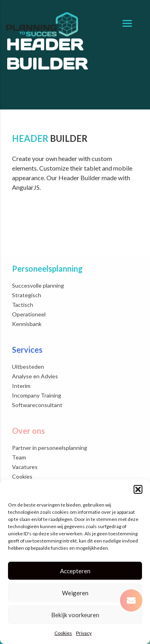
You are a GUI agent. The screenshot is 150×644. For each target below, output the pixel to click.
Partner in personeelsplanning (50, 448)
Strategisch (27, 295)
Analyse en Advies (35, 376)
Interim (21, 386)
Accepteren (75, 571)
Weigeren (75, 593)
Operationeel (29, 314)
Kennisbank (27, 324)
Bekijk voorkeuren (75, 615)
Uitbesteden (28, 367)
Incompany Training (37, 395)
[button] (138, 489)
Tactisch (23, 305)
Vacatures (25, 467)
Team (19, 457)
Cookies (63, 633)
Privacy (84, 633)
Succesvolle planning (38, 285)
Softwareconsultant (37, 405)
